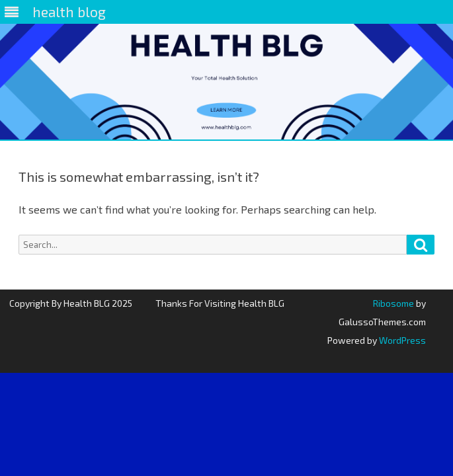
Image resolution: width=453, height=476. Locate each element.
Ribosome (393, 303)
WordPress (401, 340)
